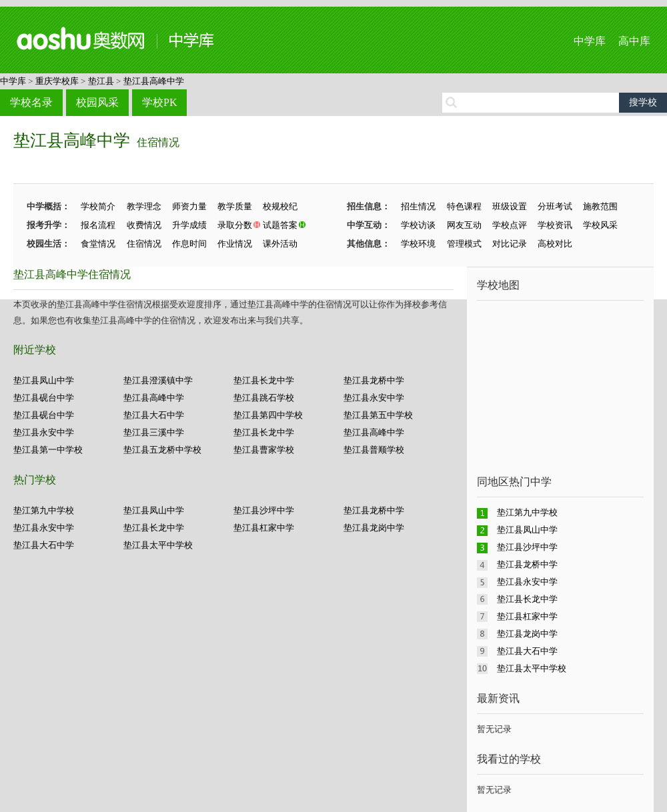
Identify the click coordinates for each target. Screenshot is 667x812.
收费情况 (144, 225)
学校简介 (98, 206)
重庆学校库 (57, 81)
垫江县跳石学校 (264, 398)
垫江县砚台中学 (44, 398)
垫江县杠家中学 (264, 528)
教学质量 (235, 206)
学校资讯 (555, 225)
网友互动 (464, 225)
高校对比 (555, 244)
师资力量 (189, 206)
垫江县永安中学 (374, 398)
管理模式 (464, 244)
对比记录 (510, 244)
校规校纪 (280, 206)
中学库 (590, 41)
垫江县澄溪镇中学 (158, 380)
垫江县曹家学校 (264, 450)
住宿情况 (158, 142)
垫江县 (101, 81)
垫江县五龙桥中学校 (162, 450)
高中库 (634, 41)
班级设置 (510, 206)
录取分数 (235, 225)
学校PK (159, 102)
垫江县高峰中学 (154, 81)
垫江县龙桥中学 (374, 380)
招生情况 (418, 206)
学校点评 (510, 225)
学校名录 (31, 102)
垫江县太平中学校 (158, 545)
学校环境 (418, 244)
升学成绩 (189, 225)
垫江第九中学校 (44, 510)
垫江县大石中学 (154, 415)
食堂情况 (98, 244)
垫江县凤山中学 (44, 380)
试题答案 (280, 225)
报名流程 (98, 225)
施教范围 (600, 206)
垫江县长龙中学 (264, 380)
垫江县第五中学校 (378, 415)
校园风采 (97, 102)
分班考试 (555, 206)
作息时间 (189, 244)
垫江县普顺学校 (374, 450)
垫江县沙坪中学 (264, 510)
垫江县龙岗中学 (374, 528)
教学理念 (144, 206)
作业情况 (235, 244)
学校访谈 (418, 225)
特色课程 (464, 206)
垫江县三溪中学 (154, 432)
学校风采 (600, 225)
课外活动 (280, 244)
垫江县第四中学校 (268, 415)
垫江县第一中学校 (48, 450)
